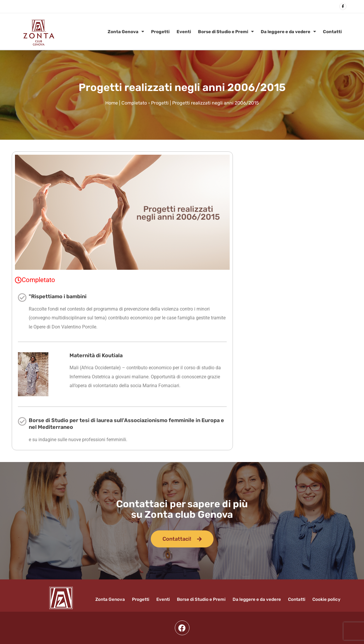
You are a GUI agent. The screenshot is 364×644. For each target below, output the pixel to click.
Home (112, 103)
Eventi (184, 32)
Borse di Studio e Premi (226, 32)
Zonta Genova (126, 32)
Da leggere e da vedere (288, 32)
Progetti (160, 32)
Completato (134, 103)
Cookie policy (326, 599)
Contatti (332, 32)
